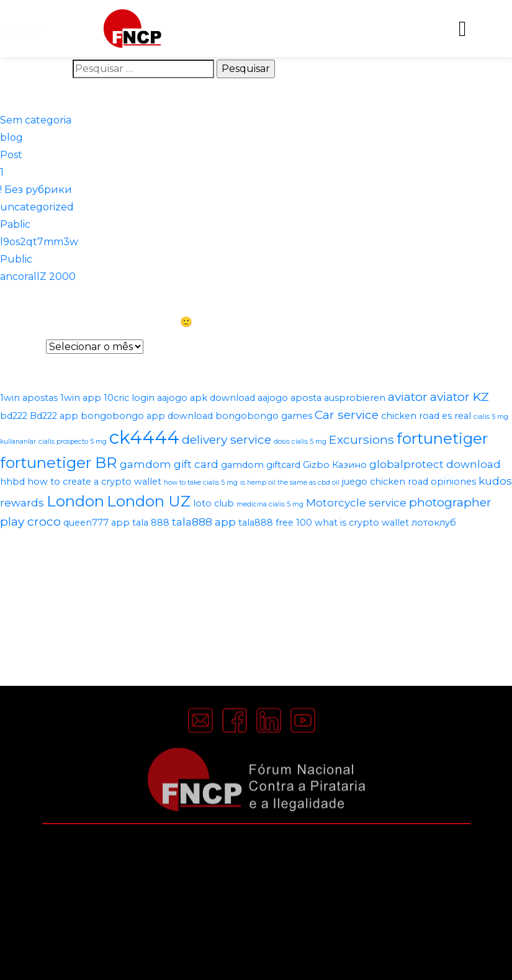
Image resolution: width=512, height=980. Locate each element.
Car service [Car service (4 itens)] (347, 415)
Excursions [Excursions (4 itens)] (362, 439)
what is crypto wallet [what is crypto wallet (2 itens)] (362, 523)
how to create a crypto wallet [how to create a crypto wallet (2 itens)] (94, 482)
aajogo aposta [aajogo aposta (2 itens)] (290, 398)
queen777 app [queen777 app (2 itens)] (97, 523)
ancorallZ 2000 (38, 276)
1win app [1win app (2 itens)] (81, 398)
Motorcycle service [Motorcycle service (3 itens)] (356, 503)
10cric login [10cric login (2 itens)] (129, 398)
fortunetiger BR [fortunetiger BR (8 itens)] (59, 462)
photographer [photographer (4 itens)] (450, 502)
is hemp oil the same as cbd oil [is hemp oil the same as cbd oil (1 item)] (290, 483)
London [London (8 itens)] (75, 501)
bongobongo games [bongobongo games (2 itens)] (264, 416)
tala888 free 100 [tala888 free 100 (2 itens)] (275, 523)
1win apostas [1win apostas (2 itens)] (29, 398)
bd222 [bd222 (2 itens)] (14, 416)
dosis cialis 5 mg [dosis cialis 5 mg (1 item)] (300, 442)
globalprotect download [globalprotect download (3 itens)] (435, 464)
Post (11, 155)
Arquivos (22, 347)
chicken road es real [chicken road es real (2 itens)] (426, 416)
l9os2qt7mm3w (39, 242)
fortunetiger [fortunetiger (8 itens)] (442, 438)
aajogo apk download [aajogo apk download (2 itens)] (206, 398)
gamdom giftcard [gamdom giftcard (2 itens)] (261, 465)
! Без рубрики (36, 190)
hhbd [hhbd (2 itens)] (12, 482)
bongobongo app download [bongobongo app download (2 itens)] (147, 416)
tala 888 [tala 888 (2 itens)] (151, 523)
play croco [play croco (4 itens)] (30, 521)
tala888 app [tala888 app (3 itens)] (204, 522)
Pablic (15, 224)
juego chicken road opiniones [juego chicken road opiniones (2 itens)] (409, 482)
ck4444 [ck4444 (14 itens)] (144, 437)
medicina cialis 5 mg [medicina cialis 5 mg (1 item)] (270, 504)
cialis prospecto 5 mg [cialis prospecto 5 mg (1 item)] (73, 442)
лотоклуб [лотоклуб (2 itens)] (434, 523)
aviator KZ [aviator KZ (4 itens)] (460, 397)
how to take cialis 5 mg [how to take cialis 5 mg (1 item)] (201, 483)
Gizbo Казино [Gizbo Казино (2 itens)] (335, 465)
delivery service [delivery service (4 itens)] (227, 439)
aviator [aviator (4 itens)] (408, 397)
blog (11, 137)
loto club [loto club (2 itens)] (213, 503)
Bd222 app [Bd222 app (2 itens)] (54, 416)
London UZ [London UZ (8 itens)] (149, 501)
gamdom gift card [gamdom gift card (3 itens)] (169, 464)
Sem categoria (36, 120)
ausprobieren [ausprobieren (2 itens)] (355, 398)
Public (16, 259)
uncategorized (37, 207)
